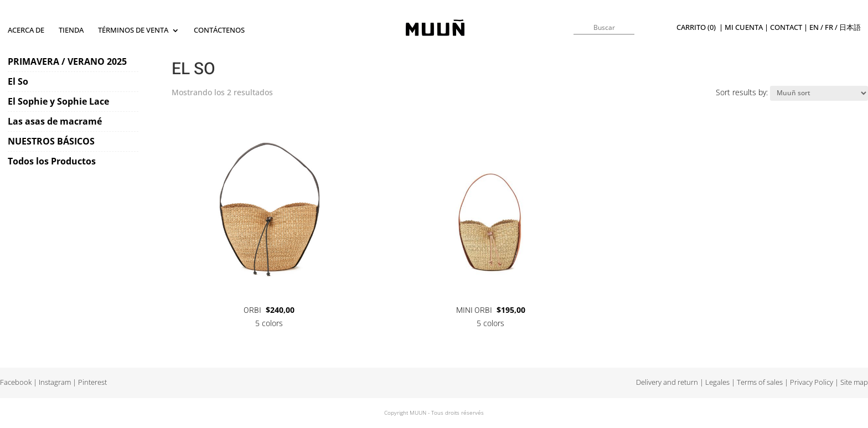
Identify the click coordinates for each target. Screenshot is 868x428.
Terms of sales (760, 382)
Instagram (55, 382)
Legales (717, 382)
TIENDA (71, 31)
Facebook (16, 382)
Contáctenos (219, 31)
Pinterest (92, 382)
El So (18, 81)
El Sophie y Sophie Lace (58, 101)
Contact (786, 27)
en (814, 27)
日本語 (850, 27)
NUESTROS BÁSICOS (51, 141)
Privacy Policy (812, 382)
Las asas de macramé (55, 121)
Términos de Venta (133, 31)
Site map (854, 382)
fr (829, 27)
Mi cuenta (744, 27)
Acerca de (26, 31)
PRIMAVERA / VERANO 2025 (67, 61)
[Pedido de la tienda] (819, 93)
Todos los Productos (52, 161)
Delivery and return (667, 382)
